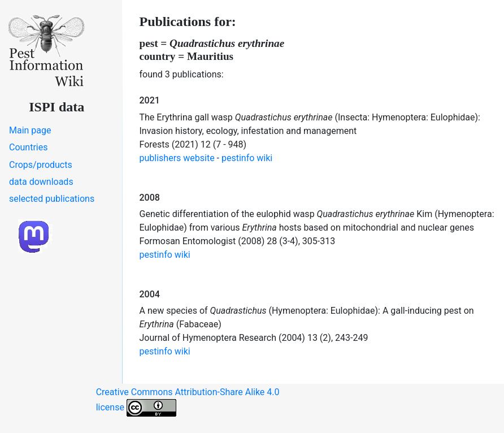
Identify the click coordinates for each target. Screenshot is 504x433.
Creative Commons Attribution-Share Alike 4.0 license (188, 402)
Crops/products (41, 165)
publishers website (177, 158)
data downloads (41, 182)
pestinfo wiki (247, 158)
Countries (28, 147)
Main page (30, 130)
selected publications (52, 199)
